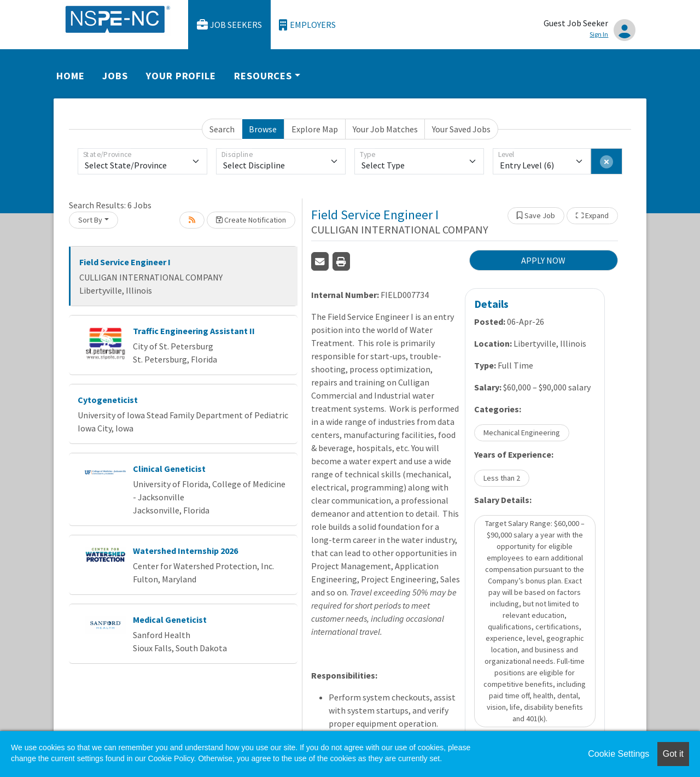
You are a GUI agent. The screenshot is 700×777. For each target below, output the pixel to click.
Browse (263, 129)
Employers (307, 25)
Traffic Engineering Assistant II (194, 331)
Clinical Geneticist (169, 469)
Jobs (115, 76)
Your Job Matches (385, 129)
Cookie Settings (619, 754)
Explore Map (315, 129)
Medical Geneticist (170, 620)
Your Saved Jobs (461, 129)
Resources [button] (263, 76)
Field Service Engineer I (125, 262)
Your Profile (181, 76)
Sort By (90, 220)
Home (71, 76)
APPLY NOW (543, 260)
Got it (673, 754)
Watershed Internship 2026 (185, 551)
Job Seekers (230, 25)
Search (222, 129)
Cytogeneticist (108, 400)
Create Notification (251, 220)
